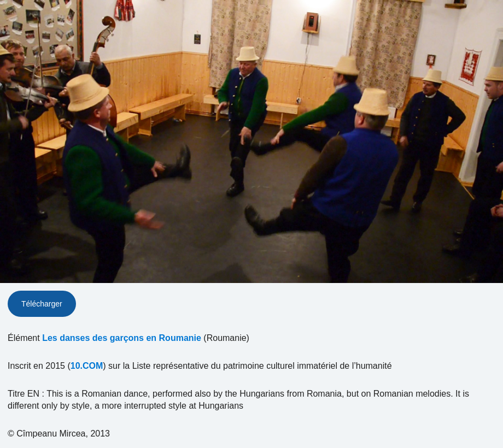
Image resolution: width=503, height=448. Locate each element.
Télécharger (42, 304)
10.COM (87, 366)
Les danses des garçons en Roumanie (122, 338)
